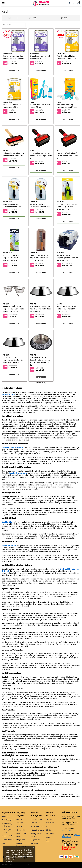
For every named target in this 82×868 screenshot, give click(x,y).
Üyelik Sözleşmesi (8, 820)
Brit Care (49, 830)
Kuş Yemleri (36, 840)
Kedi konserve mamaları (13, 448)
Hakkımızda (6, 816)
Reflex (48, 837)
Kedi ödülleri (7, 522)
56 (78, 830)
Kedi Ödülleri (36, 823)
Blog (3, 843)
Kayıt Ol (19, 819)
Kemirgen (35, 843)
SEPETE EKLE (14, 71)
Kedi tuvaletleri (9, 546)
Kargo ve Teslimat (8, 836)
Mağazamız (21, 840)
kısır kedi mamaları (18, 473)
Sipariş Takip (21, 830)
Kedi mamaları (9, 394)
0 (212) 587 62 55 (69, 829)
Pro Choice (50, 834)
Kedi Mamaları (36, 819)
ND (47, 826)
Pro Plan (49, 819)
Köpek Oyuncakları (38, 830)
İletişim (19, 826)
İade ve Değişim (8, 839)
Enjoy (48, 841)
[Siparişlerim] (74, 3)
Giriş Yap (20, 823)
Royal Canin (50, 823)
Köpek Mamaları (37, 826)
